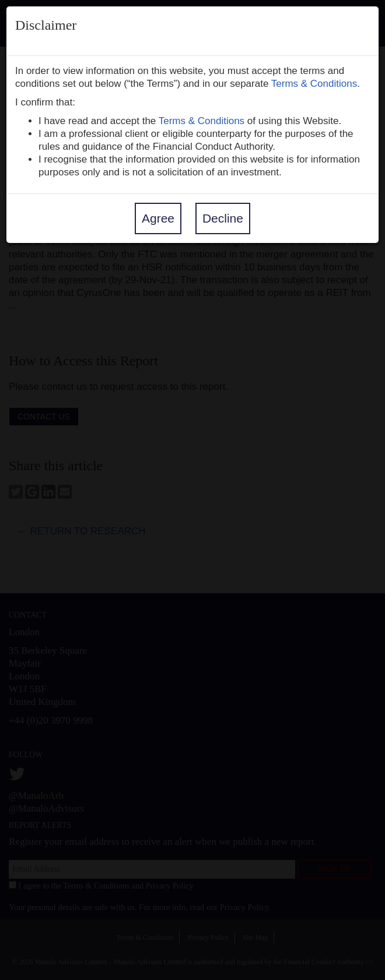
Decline (223, 218)
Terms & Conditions (314, 84)
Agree (158, 218)
